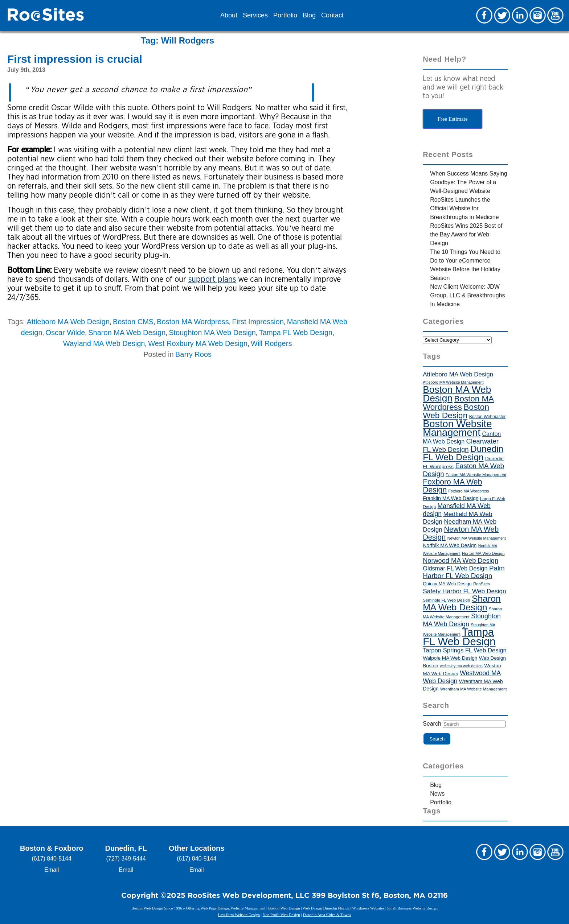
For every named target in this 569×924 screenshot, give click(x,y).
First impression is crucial (75, 59)
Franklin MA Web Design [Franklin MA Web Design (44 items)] (451, 498)
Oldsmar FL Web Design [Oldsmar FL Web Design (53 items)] (455, 568)
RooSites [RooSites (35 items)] (482, 584)
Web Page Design (215, 908)
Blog (309, 16)
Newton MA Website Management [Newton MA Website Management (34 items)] (477, 538)
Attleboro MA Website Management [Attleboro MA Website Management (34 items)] (453, 382)
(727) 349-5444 (126, 859)
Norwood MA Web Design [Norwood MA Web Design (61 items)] (460, 561)
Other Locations (197, 848)
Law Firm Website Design (239, 915)
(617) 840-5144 (52, 859)
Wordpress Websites (368, 908)
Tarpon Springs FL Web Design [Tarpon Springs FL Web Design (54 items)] (465, 650)
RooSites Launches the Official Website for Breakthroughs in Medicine (464, 208)
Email (52, 870)
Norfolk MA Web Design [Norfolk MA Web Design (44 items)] (450, 545)
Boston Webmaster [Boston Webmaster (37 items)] (488, 417)
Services (255, 16)
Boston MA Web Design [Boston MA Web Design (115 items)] (457, 394)
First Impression (258, 322)
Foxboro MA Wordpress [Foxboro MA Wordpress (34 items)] (469, 491)
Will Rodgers (271, 343)
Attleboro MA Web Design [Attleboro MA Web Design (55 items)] (458, 374)
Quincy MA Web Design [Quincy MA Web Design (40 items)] (447, 584)
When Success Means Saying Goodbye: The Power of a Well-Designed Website (469, 182)
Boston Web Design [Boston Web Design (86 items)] (456, 411)
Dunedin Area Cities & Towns (327, 915)
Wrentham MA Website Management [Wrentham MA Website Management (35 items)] (473, 689)
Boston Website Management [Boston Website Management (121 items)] (457, 428)
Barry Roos (193, 354)
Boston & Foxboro (52, 848)
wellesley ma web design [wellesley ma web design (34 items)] (461, 666)
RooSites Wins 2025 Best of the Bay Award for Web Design (466, 234)
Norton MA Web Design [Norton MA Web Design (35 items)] (483, 553)
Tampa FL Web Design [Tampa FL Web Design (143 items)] (459, 637)
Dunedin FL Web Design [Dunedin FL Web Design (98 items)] (463, 453)
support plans (212, 279)
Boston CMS (133, 322)
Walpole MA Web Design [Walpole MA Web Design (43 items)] (450, 658)
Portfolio (285, 16)
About (229, 16)
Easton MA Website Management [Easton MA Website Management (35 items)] (476, 475)
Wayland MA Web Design (104, 343)
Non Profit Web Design (281, 915)
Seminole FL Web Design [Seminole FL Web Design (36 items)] (446, 600)
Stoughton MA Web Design (212, 333)
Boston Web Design (284, 908)
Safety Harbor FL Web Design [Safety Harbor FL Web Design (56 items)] (464, 591)
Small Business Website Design (412, 908)
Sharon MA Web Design (127, 333)
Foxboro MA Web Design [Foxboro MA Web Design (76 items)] (452, 486)
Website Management (248, 908)
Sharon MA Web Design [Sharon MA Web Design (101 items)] (462, 603)
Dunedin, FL (126, 848)
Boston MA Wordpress (193, 322)
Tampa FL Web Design (296, 333)
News (437, 794)
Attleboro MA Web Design (68, 322)
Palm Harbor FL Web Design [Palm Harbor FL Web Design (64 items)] (464, 572)
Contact (332, 16)
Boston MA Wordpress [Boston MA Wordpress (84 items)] (458, 403)
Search (432, 724)
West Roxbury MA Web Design (198, 343)
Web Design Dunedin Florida (326, 908)
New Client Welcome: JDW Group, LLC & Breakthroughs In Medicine (467, 295)
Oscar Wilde (65, 333)
